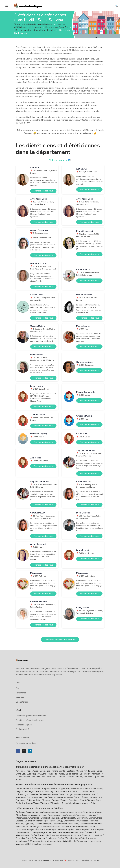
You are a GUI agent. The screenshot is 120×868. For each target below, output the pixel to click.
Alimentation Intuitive (92, 812)
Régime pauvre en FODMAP (71, 832)
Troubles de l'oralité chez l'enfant (50, 838)
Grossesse (83, 821)
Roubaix (56, 800)
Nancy (52, 797)
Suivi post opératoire (93, 835)
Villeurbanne (74, 803)
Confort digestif (68, 818)
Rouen (64, 800)
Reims (38, 800)
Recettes (20, 697)
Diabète (19, 821)
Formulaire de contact (26, 743)
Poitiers (30, 800)
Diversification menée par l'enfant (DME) (44, 821)
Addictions (21, 812)
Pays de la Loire (74, 777)
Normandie (30, 777)
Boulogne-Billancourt (56, 792)
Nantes (70, 797)
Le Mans (54, 794)
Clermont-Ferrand (89, 792)
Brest (70, 792)
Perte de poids (83, 830)
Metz (94, 794)
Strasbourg (27, 803)
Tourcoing (56, 803)
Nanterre (61, 797)
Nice (77, 797)
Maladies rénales (52, 827)
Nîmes (84, 797)
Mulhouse (43, 797)
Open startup (22, 702)
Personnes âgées (66, 830)
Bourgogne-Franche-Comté (52, 771)
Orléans (92, 797)
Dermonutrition (96, 818)
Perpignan (20, 800)
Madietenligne (48, 860)
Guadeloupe (32, 774)
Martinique (97, 774)
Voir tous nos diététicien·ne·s (60, 640)
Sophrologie (76, 835)
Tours (64, 803)
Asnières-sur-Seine (80, 789)
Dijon (26, 794)
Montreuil (32, 797)
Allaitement (81, 815)
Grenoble (34, 794)
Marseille (86, 794)
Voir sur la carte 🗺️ (60, 160)
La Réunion (85, 774)
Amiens (37, 789)
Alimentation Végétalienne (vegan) (32, 815)
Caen (77, 792)
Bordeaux (40, 792)
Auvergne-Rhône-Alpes (27, 771)
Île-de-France (72, 774)
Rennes (47, 800)
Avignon (19, 792)
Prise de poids (98, 830)
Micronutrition (79, 827)
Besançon (29, 792)
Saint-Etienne (88, 800)
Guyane (43, 774)
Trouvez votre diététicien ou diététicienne (33, 24)
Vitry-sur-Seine (89, 803)
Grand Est (20, 774)
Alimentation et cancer (70, 812)
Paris (100, 797)
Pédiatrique (51, 830)
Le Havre (44, 794)
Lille (62, 794)
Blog (18, 688)
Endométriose (70, 821)
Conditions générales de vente (30, 720)
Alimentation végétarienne (62, 815)
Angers (45, 789)
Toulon (36, 803)
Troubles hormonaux (43, 844)
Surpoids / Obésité (24, 838)
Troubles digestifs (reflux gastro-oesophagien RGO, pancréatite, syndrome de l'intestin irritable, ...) (56, 840)
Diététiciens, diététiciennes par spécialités (39, 808)
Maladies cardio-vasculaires (65, 824)
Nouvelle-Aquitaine (46, 777)
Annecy (54, 789)
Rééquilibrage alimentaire (44, 832)
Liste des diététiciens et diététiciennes (40, 26)
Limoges (70, 794)
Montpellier (21, 797)
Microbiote (67, 827)
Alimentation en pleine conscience (43, 812)
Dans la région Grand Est (57, 27)
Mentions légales (24, 725)
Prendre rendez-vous (43, 191)
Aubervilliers (96, 789)
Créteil (19, 794)
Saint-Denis (74, 800)
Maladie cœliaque (43, 824)
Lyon (78, 794)
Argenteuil (64, 789)
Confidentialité (22, 729)
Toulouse (45, 803)
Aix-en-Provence (24, 789)
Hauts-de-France (56, 774)
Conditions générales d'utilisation (31, 716)
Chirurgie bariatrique (50, 818)
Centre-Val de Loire (86, 771)
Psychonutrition (24, 832)
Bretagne (71, 771)
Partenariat (21, 693)
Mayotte (20, 777)
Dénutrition (82, 818)
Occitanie (61, 777)
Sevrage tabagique (60, 835)
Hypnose (29, 824)
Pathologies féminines (34, 830)
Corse (99, 771)
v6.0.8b (96, 860)
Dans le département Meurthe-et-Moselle (35, 30)
